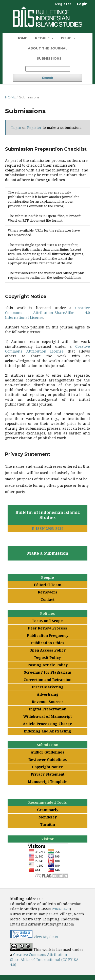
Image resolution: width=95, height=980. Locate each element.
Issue (67, 38)
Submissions (49, 58)
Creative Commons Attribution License (48, 349)
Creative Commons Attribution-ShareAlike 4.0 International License (48, 313)
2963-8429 (61, 909)
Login (82, 4)
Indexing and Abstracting (48, 731)
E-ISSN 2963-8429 (48, 528)
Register (63, 4)
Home (22, 38)
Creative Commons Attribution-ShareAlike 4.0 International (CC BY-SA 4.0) (44, 960)
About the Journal (48, 48)
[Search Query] (48, 69)
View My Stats (46, 937)
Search (48, 78)
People (43, 38)
